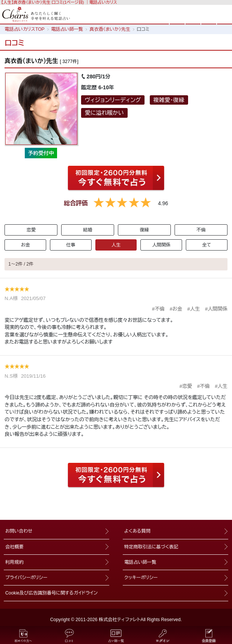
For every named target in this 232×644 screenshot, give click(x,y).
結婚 (87, 230)
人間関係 (161, 245)
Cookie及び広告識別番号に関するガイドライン (51, 593)
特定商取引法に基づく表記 (151, 547)
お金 (26, 245)
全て (206, 245)
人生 (116, 245)
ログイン (209, 14)
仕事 (71, 245)
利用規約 (14, 562)
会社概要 (14, 547)
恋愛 (31, 230)
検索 (193, 14)
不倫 (201, 230)
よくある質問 (137, 531)
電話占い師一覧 (140, 562)
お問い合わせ (19, 531)
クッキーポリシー (141, 578)
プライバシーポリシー (26, 578)
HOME (177, 14)
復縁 (144, 230)
